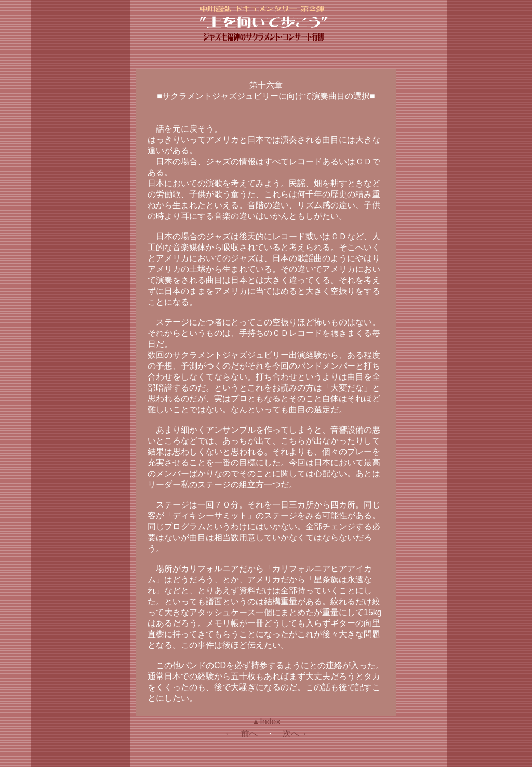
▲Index (266, 721)
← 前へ (241, 733)
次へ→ (295, 733)
